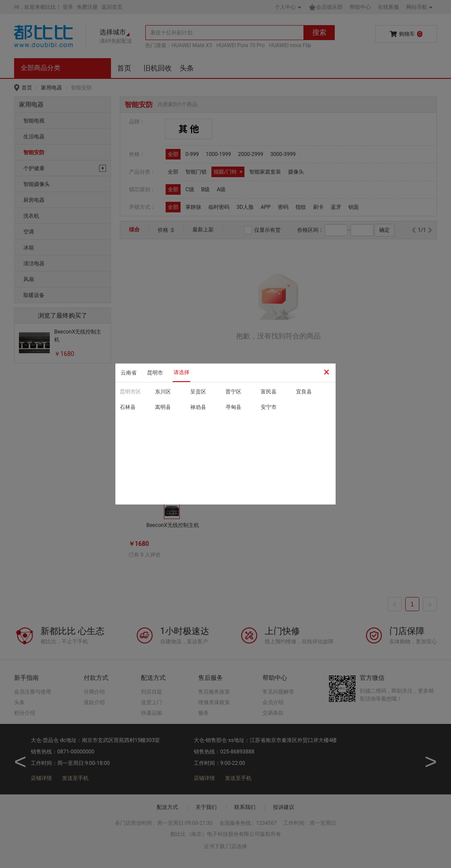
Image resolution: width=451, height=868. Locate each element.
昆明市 (155, 373)
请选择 (181, 372)
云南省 (129, 373)
